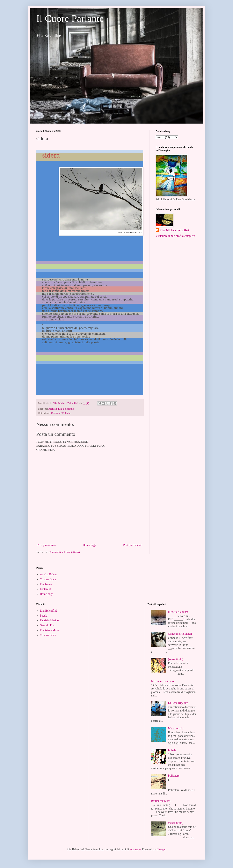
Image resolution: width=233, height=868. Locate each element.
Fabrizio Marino (49, 620)
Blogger (161, 849)
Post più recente (47, 545)
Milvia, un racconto (162, 681)
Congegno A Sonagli (180, 634)
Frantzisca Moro (49, 630)
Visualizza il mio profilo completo (175, 236)
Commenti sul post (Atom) (64, 552)
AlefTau (53, 409)
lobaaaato (135, 849)
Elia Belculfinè (66, 409)
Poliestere (174, 776)
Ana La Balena (49, 574)
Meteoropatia (176, 728)
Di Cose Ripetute (178, 703)
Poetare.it (45, 589)
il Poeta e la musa (178, 612)
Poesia (44, 616)
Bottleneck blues (161, 801)
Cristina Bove (48, 579)
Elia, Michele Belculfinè (174, 230)
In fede (172, 750)
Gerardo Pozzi (48, 625)
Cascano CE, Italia (61, 413)
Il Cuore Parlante (70, 18)
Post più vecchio (133, 545)
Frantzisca (46, 584)
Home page (89, 545)
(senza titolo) (176, 659)
